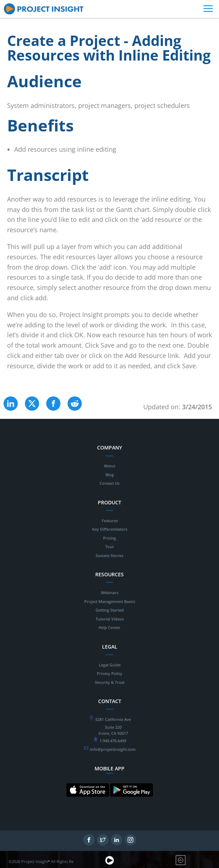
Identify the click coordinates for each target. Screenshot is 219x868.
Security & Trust (110, 682)
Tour (110, 547)
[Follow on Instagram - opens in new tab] (130, 844)
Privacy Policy (109, 673)
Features (110, 521)
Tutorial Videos (110, 619)
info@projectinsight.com (113, 749)
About (109, 466)
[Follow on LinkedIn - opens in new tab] (117, 844)
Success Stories (109, 555)
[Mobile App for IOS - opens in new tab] (88, 802)
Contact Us (109, 483)
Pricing (109, 538)
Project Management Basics (110, 601)
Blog (110, 475)
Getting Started (110, 610)
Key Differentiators (110, 529)
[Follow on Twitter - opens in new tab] (103, 844)
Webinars (110, 592)
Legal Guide (110, 665)
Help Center (109, 627)
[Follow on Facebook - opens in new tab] (89, 844)
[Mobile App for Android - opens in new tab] (132, 802)
